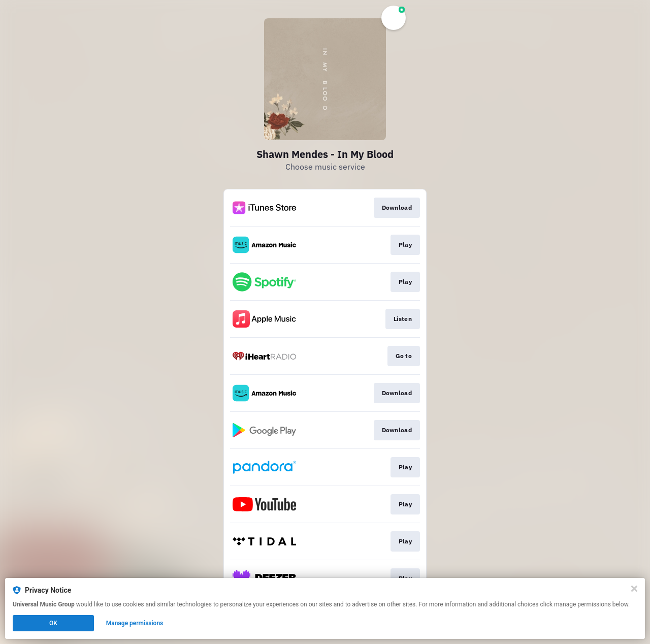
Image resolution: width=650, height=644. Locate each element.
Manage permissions (135, 623)
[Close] (634, 589)
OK (53, 623)
